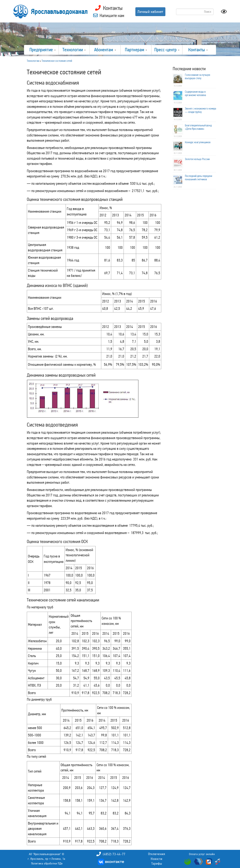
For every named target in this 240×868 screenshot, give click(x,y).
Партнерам (136, 50)
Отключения (157, 854)
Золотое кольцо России (197, 159)
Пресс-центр (167, 50)
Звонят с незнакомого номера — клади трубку (200, 110)
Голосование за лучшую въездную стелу (198, 77)
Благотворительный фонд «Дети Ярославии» (198, 127)
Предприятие (43, 50)
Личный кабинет (150, 12)
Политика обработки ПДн (47, 863)
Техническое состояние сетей (57, 61)
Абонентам (105, 50)
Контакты (198, 50)
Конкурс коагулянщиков (198, 142)
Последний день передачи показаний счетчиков (198, 178)
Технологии (74, 50)
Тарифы (157, 864)
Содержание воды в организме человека (195, 93)
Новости (157, 859)
